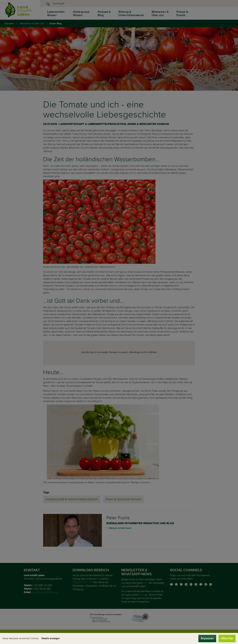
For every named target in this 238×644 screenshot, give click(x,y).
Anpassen (207, 638)
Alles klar (227, 638)
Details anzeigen (51, 638)
